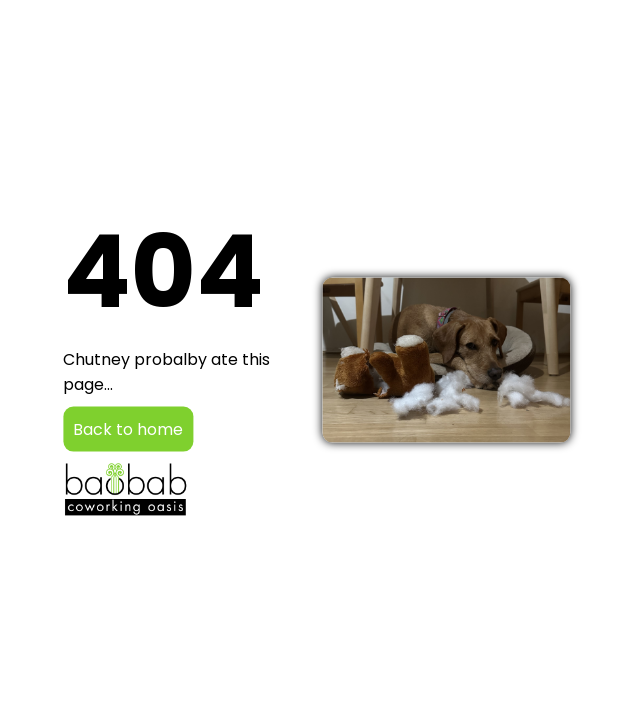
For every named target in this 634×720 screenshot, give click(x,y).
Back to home (128, 429)
